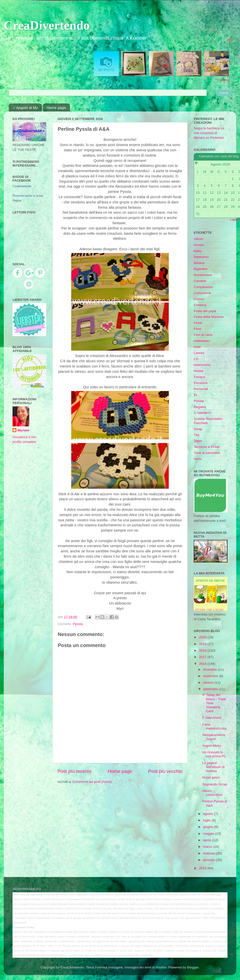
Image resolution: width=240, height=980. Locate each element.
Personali (201, 389)
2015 (203, 868)
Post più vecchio (165, 771)
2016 (203, 664)
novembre (211, 676)
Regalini (200, 407)
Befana (199, 263)
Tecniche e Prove (207, 447)
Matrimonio (202, 365)
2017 (203, 657)
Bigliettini (200, 269)
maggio (209, 834)
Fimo (197, 329)
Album (198, 239)
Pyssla (78, 624)
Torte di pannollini (207, 453)
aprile (208, 840)
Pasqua (199, 377)
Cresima (200, 305)
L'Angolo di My (26, 108)
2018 (203, 650)
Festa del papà (205, 311)
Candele (200, 281)
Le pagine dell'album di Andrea (213, 767)
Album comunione (212, 793)
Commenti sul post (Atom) (92, 782)
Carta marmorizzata (214, 726)
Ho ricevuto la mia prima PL (214, 754)
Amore (199, 245)
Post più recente (75, 771)
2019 (203, 644)
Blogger (193, 967)
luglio (207, 820)
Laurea (199, 353)
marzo (208, 847)
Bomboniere (203, 275)
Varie (198, 459)
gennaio (209, 860)
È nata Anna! (212, 718)
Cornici (199, 299)
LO (196, 359)
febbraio (210, 853)
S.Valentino (202, 413)
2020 (203, 637)
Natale (199, 371)
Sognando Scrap (215, 784)
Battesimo (201, 257)
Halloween (202, 341)
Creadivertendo (22, 186)
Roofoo (161, 967)
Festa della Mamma (209, 317)
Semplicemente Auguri (214, 737)
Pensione (201, 383)
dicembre (210, 669)
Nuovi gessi (211, 777)
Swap (198, 429)
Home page (56, 108)
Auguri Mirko (212, 746)
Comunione (202, 293)
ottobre (209, 683)
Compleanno (203, 287)
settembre (211, 689)
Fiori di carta (203, 335)
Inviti (197, 347)
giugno (208, 827)
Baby (198, 251)
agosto (208, 814)
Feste (198, 323)
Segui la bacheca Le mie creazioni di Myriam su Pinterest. (209, 133)
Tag (196, 435)
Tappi (198, 441)
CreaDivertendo (47, 25)
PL (196, 395)
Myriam (23, 430)
